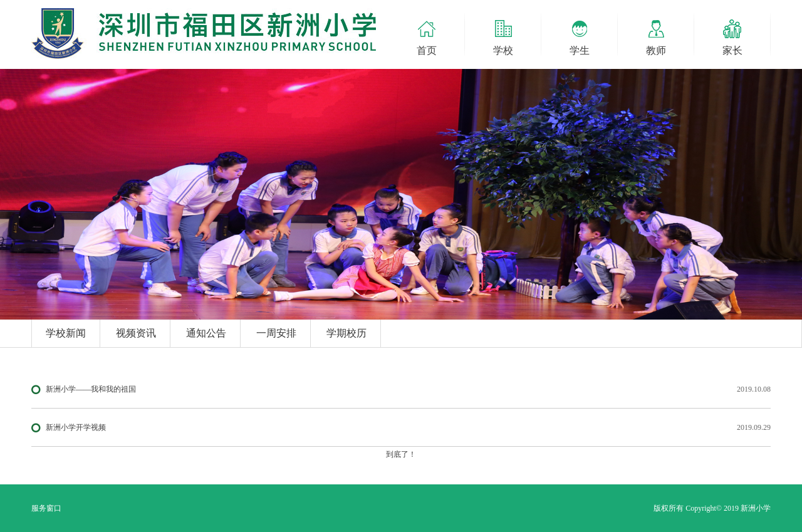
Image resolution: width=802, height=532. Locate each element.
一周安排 (276, 333)
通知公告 (206, 333)
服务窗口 (46, 508)
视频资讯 (136, 333)
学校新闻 (66, 333)
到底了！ (401, 454)
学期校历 (346, 333)
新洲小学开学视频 (76, 427)
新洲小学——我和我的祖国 (91, 389)
